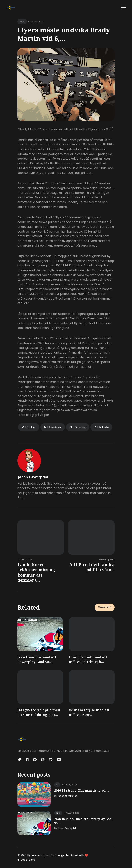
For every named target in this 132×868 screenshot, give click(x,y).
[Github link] (51, 760)
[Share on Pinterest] (78, 427)
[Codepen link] (35, 760)
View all (105, 607)
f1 (57, 785)
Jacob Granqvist (33, 477)
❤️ (86, 855)
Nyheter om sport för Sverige (46, 855)
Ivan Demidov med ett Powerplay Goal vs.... (37, 659)
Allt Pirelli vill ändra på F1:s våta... (92, 567)
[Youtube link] (59, 760)
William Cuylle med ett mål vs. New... (89, 712)
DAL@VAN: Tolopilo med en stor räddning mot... (39, 712)
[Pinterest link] (43, 760)
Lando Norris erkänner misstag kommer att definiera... (36, 572)
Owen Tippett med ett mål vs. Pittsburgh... (88, 659)
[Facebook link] (27, 760)
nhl (22, 21)
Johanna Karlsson (68, 796)
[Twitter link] (20, 760)
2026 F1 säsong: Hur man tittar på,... (82, 790)
